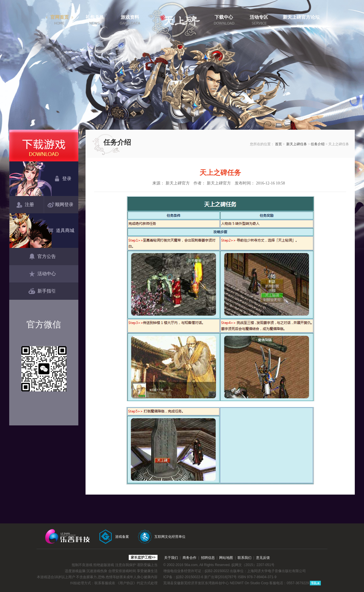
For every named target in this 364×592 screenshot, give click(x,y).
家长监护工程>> (143, 557)
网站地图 (226, 558)
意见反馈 (263, 558)
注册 (25, 205)
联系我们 (244, 558)
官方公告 (42, 257)
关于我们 (171, 558)
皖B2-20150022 (217, 571)
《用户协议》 (126, 583)
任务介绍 (318, 144)
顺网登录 (62, 205)
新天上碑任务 (297, 144)
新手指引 (42, 291)
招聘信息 (208, 558)
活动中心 (42, 274)
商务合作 (189, 558)
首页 (278, 144)
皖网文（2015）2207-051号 (253, 565)
